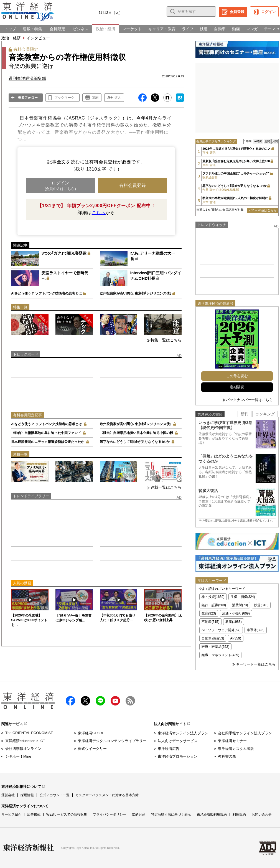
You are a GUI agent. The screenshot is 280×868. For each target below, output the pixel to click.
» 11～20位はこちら (263, 210)
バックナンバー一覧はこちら (249, 400)
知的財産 (139, 814)
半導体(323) (256, 630)
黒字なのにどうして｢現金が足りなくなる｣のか (135, 442)
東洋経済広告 (169, 749)
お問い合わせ (262, 814)
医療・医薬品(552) (215, 647)
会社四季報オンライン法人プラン (245, 733)
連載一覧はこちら (166, 487)
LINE (100, 701)
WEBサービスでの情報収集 (67, 814)
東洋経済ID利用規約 (212, 814)
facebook (70, 701)
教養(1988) (234, 622)
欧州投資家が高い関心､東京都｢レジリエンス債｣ (136, 293)
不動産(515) (210, 622)
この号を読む (237, 376)
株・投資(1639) (213, 597)
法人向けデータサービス (178, 741)
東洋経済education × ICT (25, 741)
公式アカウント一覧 (55, 795)
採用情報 (27, 795)
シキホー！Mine (18, 756)
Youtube (115, 701)
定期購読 (237, 387)
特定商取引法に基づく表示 (171, 814)
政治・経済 (11, 38)
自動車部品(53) (213, 638)
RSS (130, 701)
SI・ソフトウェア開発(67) (221, 630)
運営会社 (8, 795)
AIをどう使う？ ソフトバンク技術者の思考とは (46, 293)
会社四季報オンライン (23, 749)
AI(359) (236, 638)
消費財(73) (240, 605)
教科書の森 (227, 756)
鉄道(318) (261, 605)
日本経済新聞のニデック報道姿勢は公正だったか (48, 442)
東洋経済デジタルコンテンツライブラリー (112, 741)
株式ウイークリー (92, 749)
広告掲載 (34, 814)
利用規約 (239, 814)
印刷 (95, 98)
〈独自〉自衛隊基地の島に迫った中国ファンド (46, 433)
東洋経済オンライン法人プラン (183, 733)
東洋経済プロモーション (178, 756)
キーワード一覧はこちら (256, 664)
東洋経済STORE (91, 733)
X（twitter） (85, 701)
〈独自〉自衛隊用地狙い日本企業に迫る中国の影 (136, 433)
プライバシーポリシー (110, 814)
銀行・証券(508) (214, 605)
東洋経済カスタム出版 (236, 749)
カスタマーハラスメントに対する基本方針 (107, 795)
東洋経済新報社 (29, 848)
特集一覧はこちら (166, 340)
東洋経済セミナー (232, 741)
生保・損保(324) (243, 597)
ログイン (268, 12)
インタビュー (38, 38)
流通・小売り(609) (236, 613)
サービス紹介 (11, 814)
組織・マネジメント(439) (220, 655)
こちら (99, 213)
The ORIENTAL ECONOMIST (29, 733)
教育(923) (209, 613)
